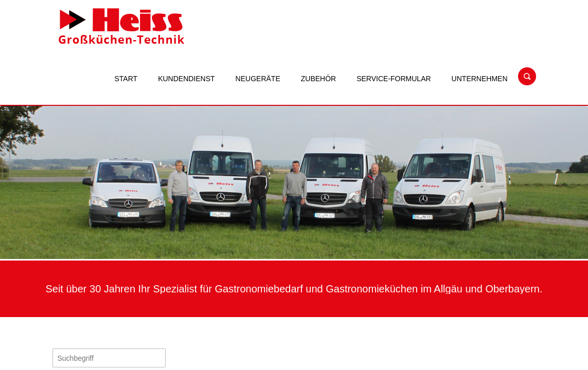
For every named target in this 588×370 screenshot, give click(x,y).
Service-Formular (394, 79)
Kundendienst (186, 79)
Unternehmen (480, 79)
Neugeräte (258, 79)
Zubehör (318, 79)
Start (126, 79)
